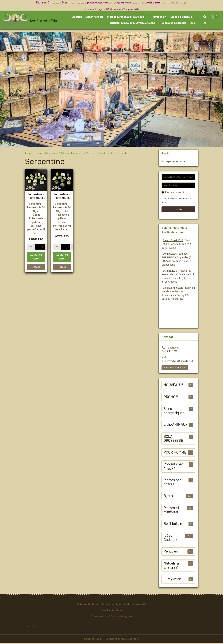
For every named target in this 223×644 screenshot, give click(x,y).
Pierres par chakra (172, 483)
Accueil (77, 17)
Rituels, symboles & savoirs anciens (133, 23)
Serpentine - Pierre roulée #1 (36, 197)
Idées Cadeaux (170, 538)
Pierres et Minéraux (72, 154)
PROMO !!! (171, 398)
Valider (178, 210)
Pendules (171, 552)
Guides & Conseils (181, 17)
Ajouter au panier (36, 258)
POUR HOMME (175, 453)
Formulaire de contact (175, 368)
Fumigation (159, 17)
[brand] (22, 20)
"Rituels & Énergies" (171, 566)
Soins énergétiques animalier (174, 412)
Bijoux (168, 497)
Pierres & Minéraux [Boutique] (126, 17)
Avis (193, 23)
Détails (36, 268)
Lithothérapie (94, 17)
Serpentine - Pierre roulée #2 (62, 197)
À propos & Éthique (174, 23)
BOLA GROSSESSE (173, 439)
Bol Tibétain (173, 524)
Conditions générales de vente (122, 640)
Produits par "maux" (173, 467)
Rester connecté (175, 193)
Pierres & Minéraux (47, 154)
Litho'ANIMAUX (176, 425)
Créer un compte (170, 200)
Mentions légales (93, 640)
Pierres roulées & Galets (100, 154)
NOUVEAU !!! (173, 386)
